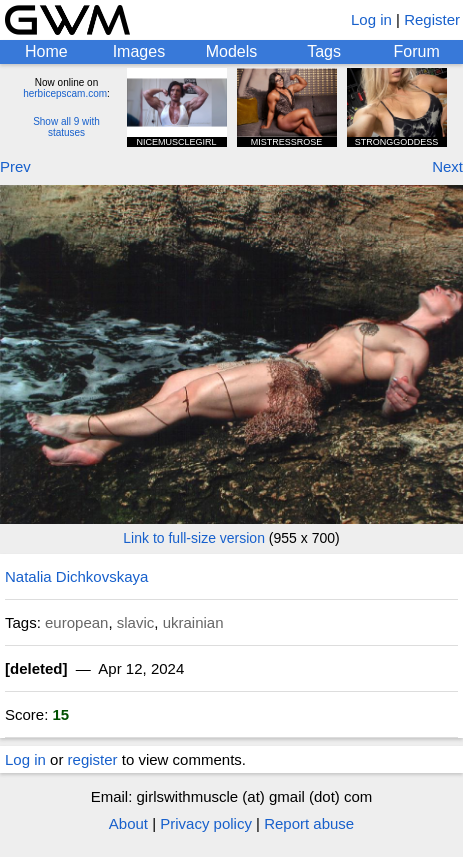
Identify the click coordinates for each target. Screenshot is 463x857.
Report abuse (309, 823)
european (76, 622)
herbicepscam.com (65, 93)
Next (447, 166)
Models (232, 51)
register (93, 759)
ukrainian (193, 622)
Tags (324, 51)
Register (432, 19)
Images (139, 51)
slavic (136, 622)
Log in (371, 19)
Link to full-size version (194, 538)
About (128, 823)
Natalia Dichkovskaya (76, 576)
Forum (417, 51)
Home (46, 51)
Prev (15, 166)
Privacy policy (206, 823)
